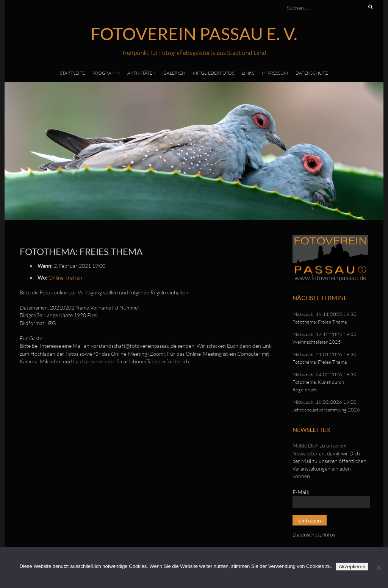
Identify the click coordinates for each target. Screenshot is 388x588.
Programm (106, 73)
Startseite (72, 73)
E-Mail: (301, 492)
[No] (379, 568)
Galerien (174, 73)
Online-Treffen (65, 278)
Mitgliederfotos (214, 73)
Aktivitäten (142, 73)
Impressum (275, 73)
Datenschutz (312, 73)
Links (248, 73)
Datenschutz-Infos (314, 534)
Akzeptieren (352, 567)
